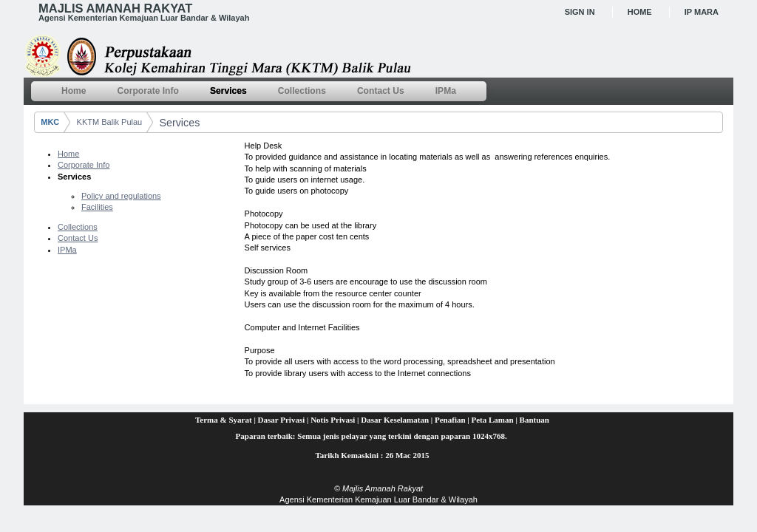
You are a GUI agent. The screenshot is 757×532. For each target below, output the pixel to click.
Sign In (580, 12)
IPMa (67, 250)
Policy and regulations (121, 196)
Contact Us (78, 238)
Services (179, 123)
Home (640, 12)
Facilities (97, 207)
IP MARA (702, 12)
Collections (78, 227)
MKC (50, 122)
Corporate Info (84, 165)
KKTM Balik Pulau (110, 122)
